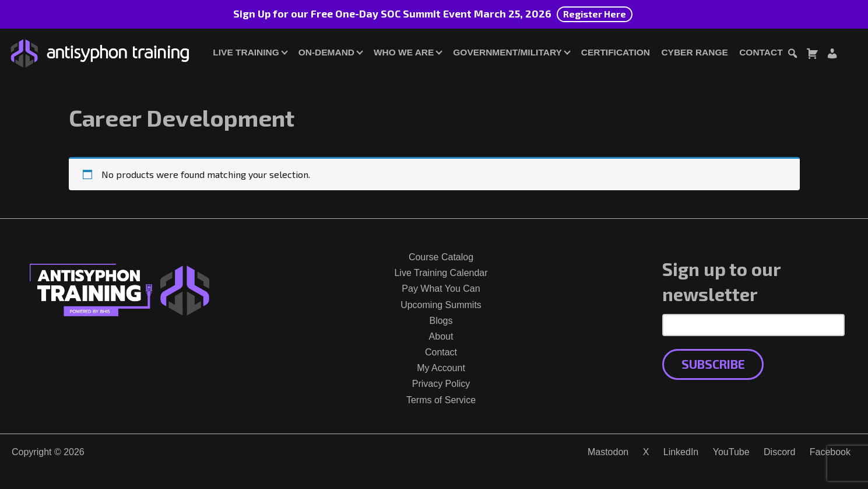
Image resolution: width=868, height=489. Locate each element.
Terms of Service (441, 400)
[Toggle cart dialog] (812, 55)
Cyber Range (694, 52)
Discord (779, 452)
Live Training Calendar (441, 273)
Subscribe (713, 364)
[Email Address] (753, 325)
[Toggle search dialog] (792, 55)
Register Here (595, 14)
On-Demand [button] (326, 52)
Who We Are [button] (404, 52)
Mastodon (608, 452)
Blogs (441, 321)
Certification (616, 52)
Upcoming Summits (441, 305)
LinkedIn (681, 452)
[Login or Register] (832, 55)
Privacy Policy (441, 384)
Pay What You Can (441, 289)
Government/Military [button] (507, 52)
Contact (761, 52)
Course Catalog (441, 257)
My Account (441, 368)
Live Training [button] (246, 52)
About (441, 336)
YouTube (731, 452)
